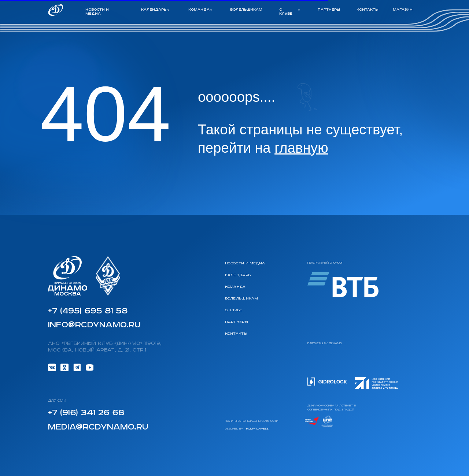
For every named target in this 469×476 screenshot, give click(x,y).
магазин (403, 10)
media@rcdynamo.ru (98, 427)
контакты (368, 10)
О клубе (234, 310)
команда (235, 287)
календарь (238, 275)
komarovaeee (257, 429)
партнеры (329, 10)
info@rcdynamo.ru (94, 325)
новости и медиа (97, 12)
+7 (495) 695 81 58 (88, 311)
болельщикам (246, 10)
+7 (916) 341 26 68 (86, 413)
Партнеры (237, 322)
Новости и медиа (245, 264)
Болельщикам (242, 299)
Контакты (236, 334)
